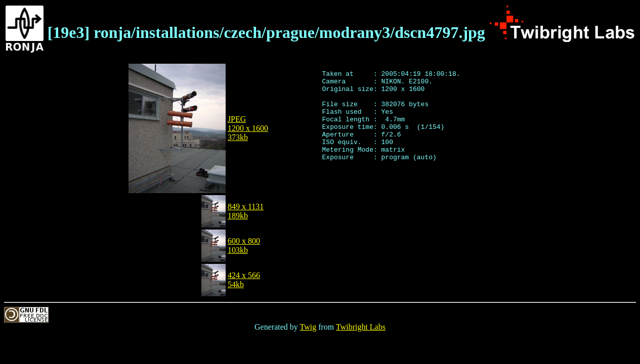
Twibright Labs (361, 327)
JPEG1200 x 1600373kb (248, 128)
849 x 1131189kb (246, 211)
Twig (308, 327)
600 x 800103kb (244, 245)
